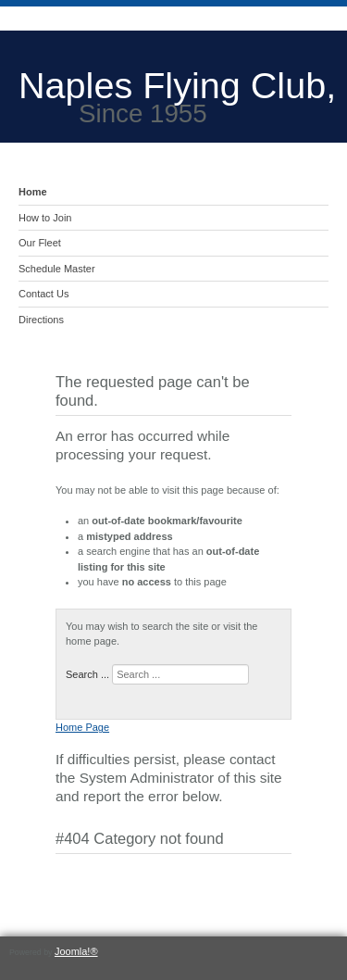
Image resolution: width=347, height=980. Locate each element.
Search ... (87, 674)
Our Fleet (40, 243)
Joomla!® (76, 951)
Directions (41, 320)
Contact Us (43, 294)
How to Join (45, 218)
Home (33, 192)
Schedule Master (57, 269)
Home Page (82, 727)
